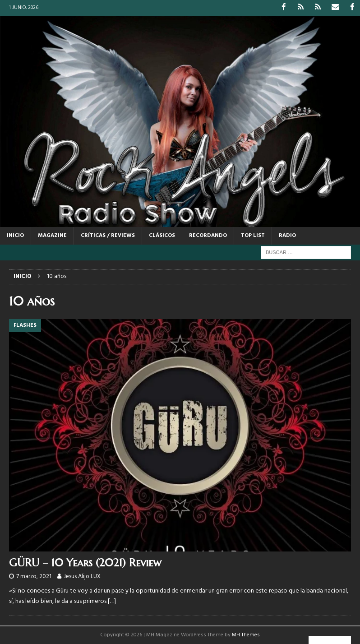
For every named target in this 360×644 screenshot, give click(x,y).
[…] (112, 601)
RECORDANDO (208, 236)
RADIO (287, 236)
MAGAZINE (52, 236)
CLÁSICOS (162, 236)
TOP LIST (253, 236)
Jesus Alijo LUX (82, 577)
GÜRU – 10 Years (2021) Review (85, 563)
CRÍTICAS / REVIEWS (108, 236)
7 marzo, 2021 (34, 577)
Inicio (15, 236)
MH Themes (246, 635)
